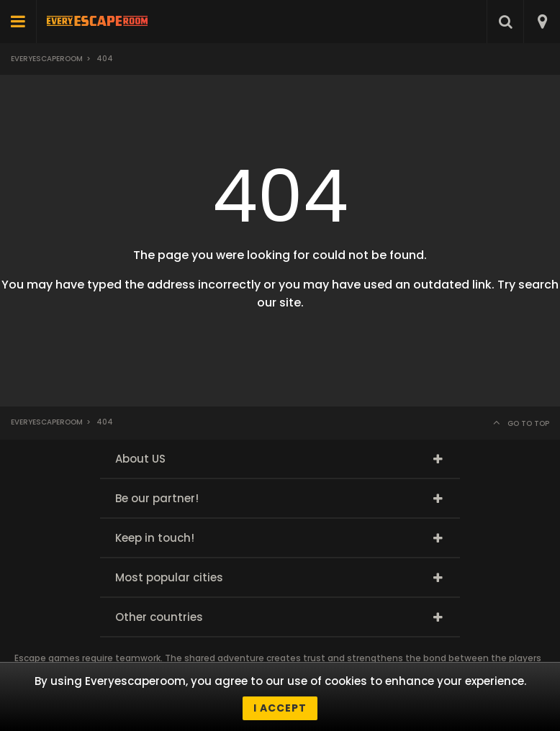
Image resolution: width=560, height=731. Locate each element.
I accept (280, 708)
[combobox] (542, 22)
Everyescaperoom (47, 59)
